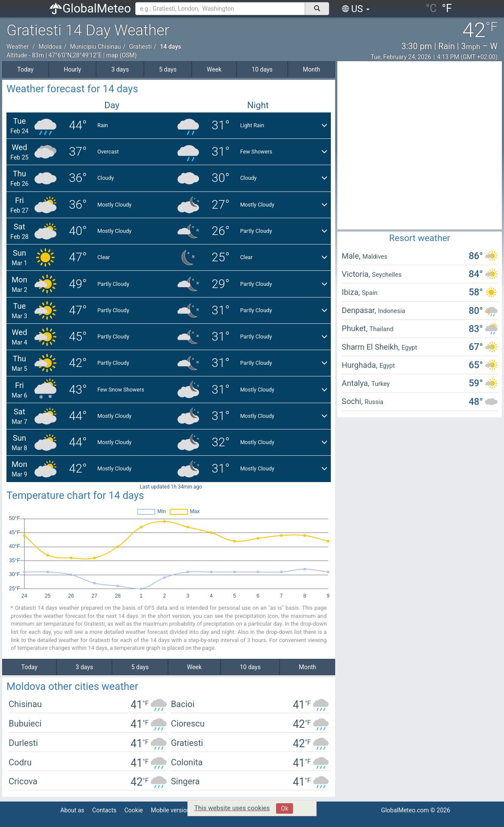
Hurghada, (360, 365)
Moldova (50, 47)
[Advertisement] (81, 146)
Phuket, (355, 328)
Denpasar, (360, 310)
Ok (285, 808)
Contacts (104, 810)
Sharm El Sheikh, (372, 347)
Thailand (382, 329)
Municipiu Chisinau (95, 47)
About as (72, 810)
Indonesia (392, 311)
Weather (18, 47)
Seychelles (387, 275)
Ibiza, (352, 292)
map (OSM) (121, 55)
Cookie (134, 810)
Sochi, (353, 401)
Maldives (375, 257)
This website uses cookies (232, 808)
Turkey (381, 384)
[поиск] (317, 9)
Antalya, (356, 383)
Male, (352, 256)
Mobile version (170, 810)
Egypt (409, 348)
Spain (370, 293)
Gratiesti (140, 47)
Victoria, (357, 274)
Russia (374, 402)
